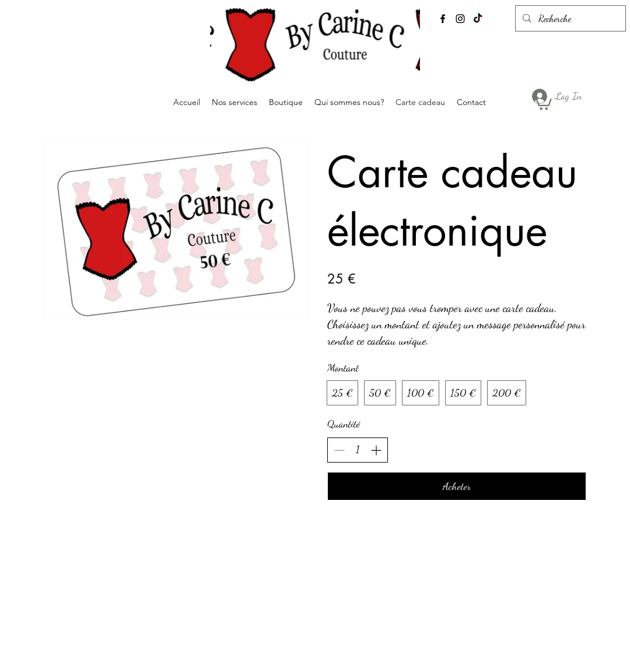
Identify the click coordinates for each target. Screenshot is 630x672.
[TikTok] (478, 19)
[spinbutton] (358, 449)
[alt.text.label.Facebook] (443, 19)
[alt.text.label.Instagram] (460, 19)
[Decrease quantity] (339, 450)
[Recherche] (570, 19)
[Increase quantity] (376, 450)
